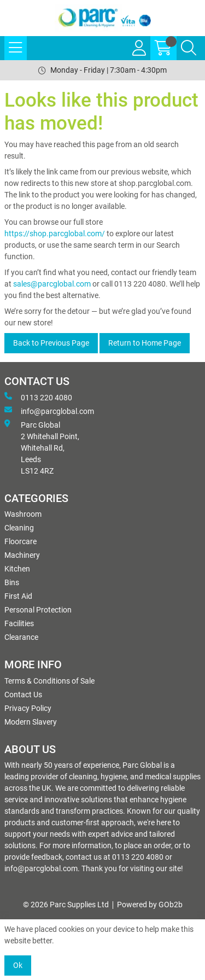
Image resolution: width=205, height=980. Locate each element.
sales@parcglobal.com (52, 284)
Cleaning (19, 528)
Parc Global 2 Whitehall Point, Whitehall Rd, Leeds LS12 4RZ (42, 447)
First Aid (18, 596)
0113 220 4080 (38, 397)
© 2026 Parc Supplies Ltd (66, 905)
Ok (18, 965)
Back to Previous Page (51, 343)
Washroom (23, 514)
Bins (12, 582)
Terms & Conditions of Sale (49, 681)
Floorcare (20, 541)
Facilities (19, 623)
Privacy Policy (28, 708)
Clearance (21, 637)
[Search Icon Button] (189, 48)
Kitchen (17, 569)
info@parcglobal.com (49, 411)
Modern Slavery (31, 722)
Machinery (22, 555)
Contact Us (23, 695)
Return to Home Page (145, 343)
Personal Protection (38, 610)
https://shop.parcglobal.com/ (55, 234)
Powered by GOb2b (150, 905)
